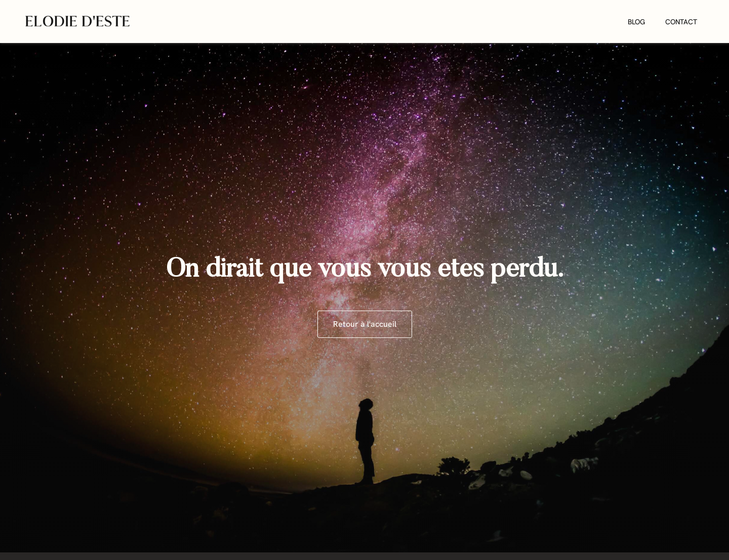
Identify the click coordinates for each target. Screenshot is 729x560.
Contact (681, 22)
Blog (636, 22)
